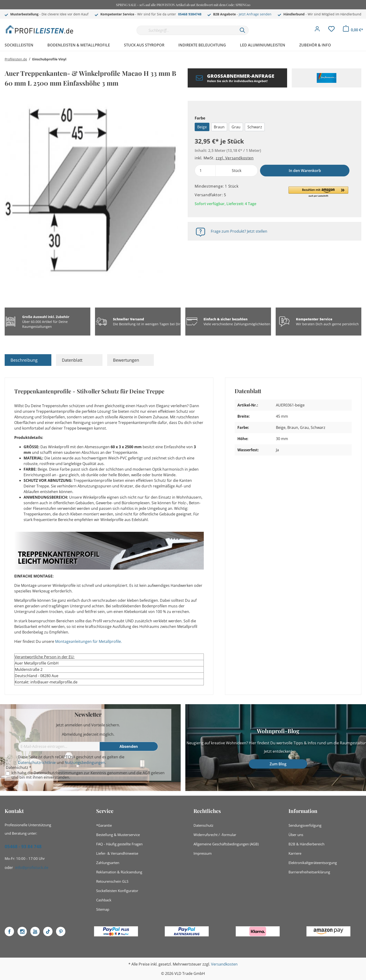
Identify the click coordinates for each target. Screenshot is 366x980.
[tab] (28, 360)
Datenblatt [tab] (72, 360)
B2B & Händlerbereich (306, 844)
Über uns (296, 835)
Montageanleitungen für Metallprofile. (88, 641)
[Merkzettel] (331, 30)
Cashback (104, 900)
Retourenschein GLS (112, 881)
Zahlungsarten (108, 863)
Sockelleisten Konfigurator (117, 891)
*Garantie (104, 825)
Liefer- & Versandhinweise (117, 853)
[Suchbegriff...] (187, 30)
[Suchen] (243, 30)
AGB (146, 773)
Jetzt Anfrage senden (255, 14)
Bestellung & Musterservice (118, 835)
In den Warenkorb (305, 171)
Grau (236, 127)
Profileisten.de (16, 59)
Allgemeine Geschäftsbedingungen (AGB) (226, 844)
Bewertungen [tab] (126, 360)
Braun (219, 127)
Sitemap (103, 909)
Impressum (203, 853)
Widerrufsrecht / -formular (215, 835)
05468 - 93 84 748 (23, 847)
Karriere (295, 853)
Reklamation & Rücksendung (119, 872)
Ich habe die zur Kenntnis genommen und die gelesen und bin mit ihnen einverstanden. (88, 775)
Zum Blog (278, 764)
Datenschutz (203, 825)
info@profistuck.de (32, 868)
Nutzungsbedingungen (85, 763)
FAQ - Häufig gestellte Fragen (119, 844)
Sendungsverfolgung (305, 825)
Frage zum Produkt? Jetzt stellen (239, 231)
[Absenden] (129, 746)
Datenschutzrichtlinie (37, 763)
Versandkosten (224, 964)
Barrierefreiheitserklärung (309, 872)
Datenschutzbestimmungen (58, 773)
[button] (318, 192)
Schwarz (255, 127)
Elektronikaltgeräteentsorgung (313, 863)
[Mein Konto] (317, 30)
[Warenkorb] (353, 30)
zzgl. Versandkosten (235, 158)
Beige (202, 127)
